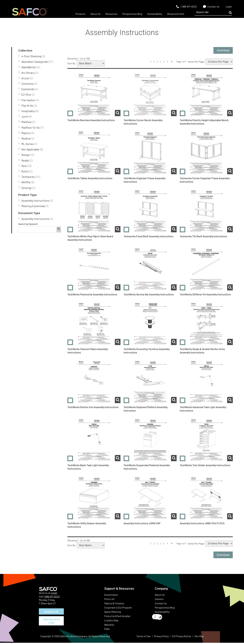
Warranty (109, 626)
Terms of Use (144, 637)
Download (222, 51)
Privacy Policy (161, 637)
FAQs (107, 630)
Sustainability (162, 613)
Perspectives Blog (165, 609)
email (54, 594)
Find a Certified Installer (117, 617)
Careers (159, 600)
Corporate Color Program (118, 609)
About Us (160, 596)
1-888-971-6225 (51, 598)
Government (111, 596)
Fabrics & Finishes (114, 605)
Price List (109, 600)
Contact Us (161, 605)
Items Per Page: (196, 62)
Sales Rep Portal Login (51, 623)
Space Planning (113, 613)
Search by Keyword (28, 224)
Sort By (71, 64)
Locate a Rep (111, 622)
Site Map (199, 637)
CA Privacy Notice (182, 637)
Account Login (51, 613)
